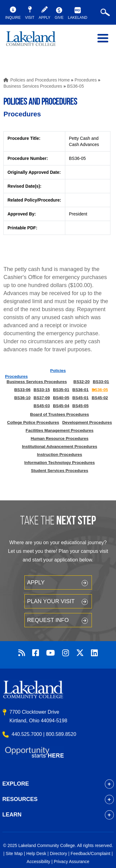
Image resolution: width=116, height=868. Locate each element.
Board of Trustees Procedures (59, 414)
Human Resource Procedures (60, 438)
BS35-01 (61, 390)
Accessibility (38, 862)
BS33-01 (101, 382)
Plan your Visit (51, 601)
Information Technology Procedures (60, 463)
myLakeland (36, 41)
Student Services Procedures (60, 471)
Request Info (48, 620)
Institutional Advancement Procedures (60, 447)
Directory (58, 853)
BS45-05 (81, 406)
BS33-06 (22, 390)
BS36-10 (22, 398)
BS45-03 (42, 406)
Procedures (86, 80)
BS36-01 (81, 390)
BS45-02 (100, 398)
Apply (36, 582)
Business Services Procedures (33, 86)
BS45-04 (61, 406)
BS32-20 (82, 382)
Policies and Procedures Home (40, 80)
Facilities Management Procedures (60, 430)
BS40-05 (61, 398)
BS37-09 (42, 398)
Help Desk (36, 853)
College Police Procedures (33, 422)
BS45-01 (81, 398)
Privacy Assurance (72, 862)
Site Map (14, 853)
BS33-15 (42, 390)
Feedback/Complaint (90, 853)
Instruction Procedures (60, 455)
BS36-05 (75, 86)
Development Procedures (87, 422)
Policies (58, 371)
